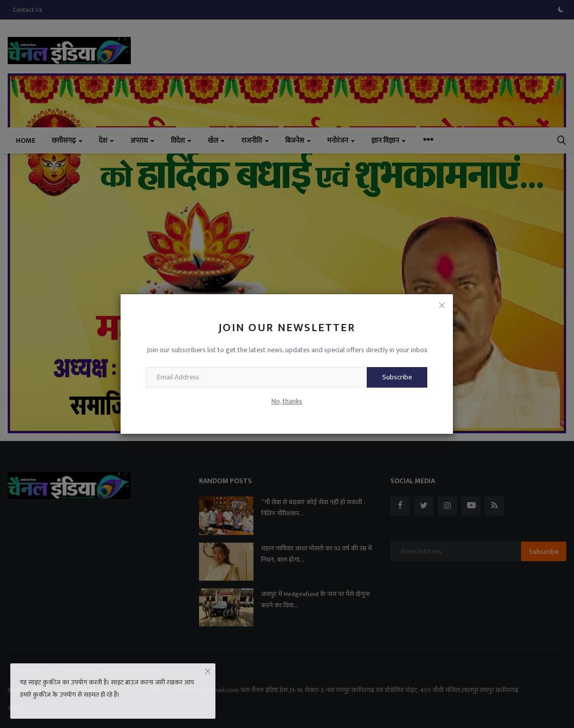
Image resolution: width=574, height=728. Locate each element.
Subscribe (397, 377)
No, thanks (287, 401)
